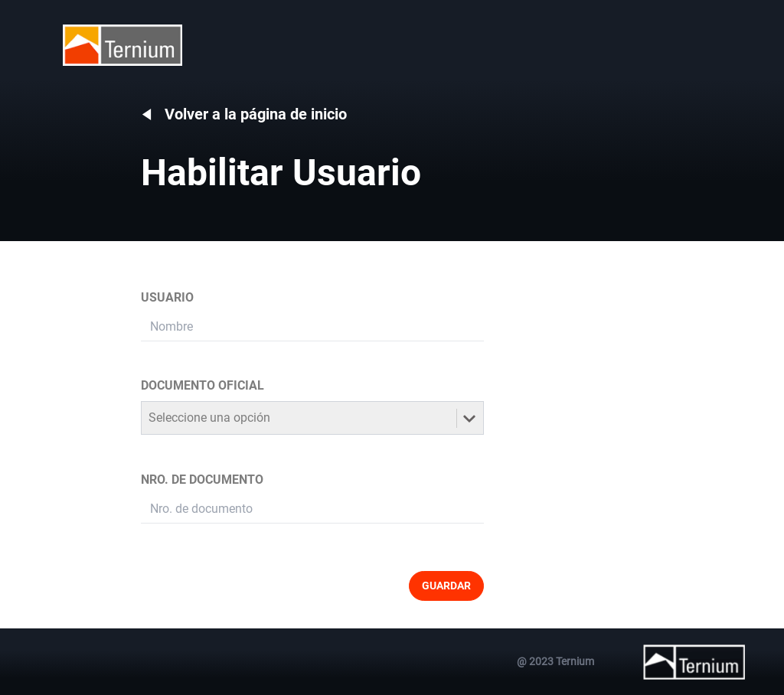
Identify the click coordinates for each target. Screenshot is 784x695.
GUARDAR (446, 586)
